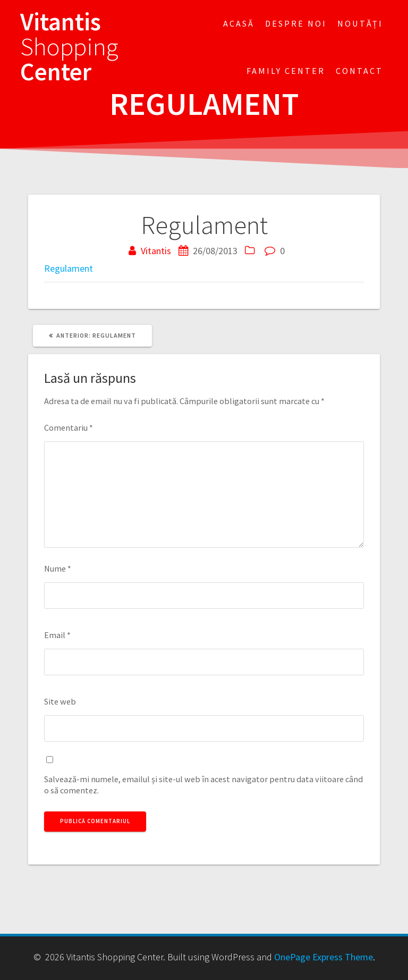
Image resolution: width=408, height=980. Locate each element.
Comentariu (69, 428)
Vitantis (156, 251)
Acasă (239, 23)
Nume (58, 568)
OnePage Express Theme (324, 957)
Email (57, 635)
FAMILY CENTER (286, 71)
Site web (60, 701)
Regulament (69, 268)
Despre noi (296, 23)
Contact (359, 71)
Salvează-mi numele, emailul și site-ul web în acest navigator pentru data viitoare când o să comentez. (203, 785)
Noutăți (360, 23)
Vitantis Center (69, 47)
